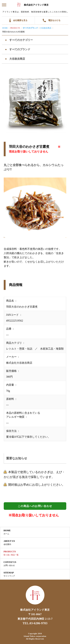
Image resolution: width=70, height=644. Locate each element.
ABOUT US (9, 543)
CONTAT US (10, 564)
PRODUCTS (11, 553)
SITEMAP (9, 574)
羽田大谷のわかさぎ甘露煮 (13, 32)
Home (5, 28)
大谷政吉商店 (46, 28)
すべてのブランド (30, 28)
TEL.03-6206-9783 (35, 623)
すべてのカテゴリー (21, 40)
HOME (7, 532)
